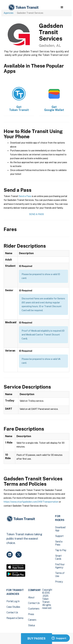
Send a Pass (25, 196)
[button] (62, 7)
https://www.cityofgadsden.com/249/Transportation (31, 502)
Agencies (9, 13)
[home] (23, 7)
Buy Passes (36, 638)
